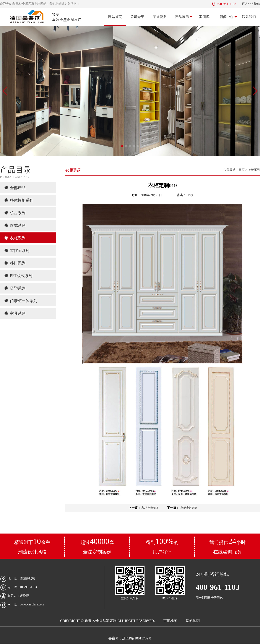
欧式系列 (15, 225)
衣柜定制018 (149, 508)
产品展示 (184, 17)
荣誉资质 (160, 17)
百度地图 (170, 621)
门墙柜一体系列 (21, 301)
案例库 (204, 17)
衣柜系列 (15, 238)
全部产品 (15, 188)
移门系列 (15, 263)
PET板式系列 (18, 276)
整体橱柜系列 (19, 200)
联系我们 (249, 17)
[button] (122, 146)
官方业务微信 (251, 4)
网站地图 (193, 621)
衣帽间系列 (17, 251)
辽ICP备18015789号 (137, 638)
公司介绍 (137, 17)
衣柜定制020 (188, 508)
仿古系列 (15, 213)
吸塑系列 (15, 288)
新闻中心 (228, 17)
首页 (242, 170)
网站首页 (115, 17)
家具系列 (15, 313)
